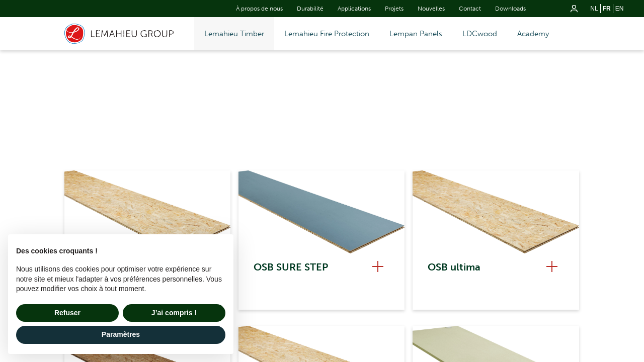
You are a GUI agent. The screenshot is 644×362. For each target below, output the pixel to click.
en (620, 9)
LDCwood (480, 34)
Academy (533, 34)
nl (594, 9)
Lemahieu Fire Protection (327, 34)
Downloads (510, 9)
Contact (470, 9)
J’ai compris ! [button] (174, 313)
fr (607, 9)
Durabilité (310, 9)
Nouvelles (431, 9)
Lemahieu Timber (234, 34)
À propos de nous (259, 9)
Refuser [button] (67, 313)
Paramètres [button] (121, 334)
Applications (354, 9)
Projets (394, 9)
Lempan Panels (416, 34)
